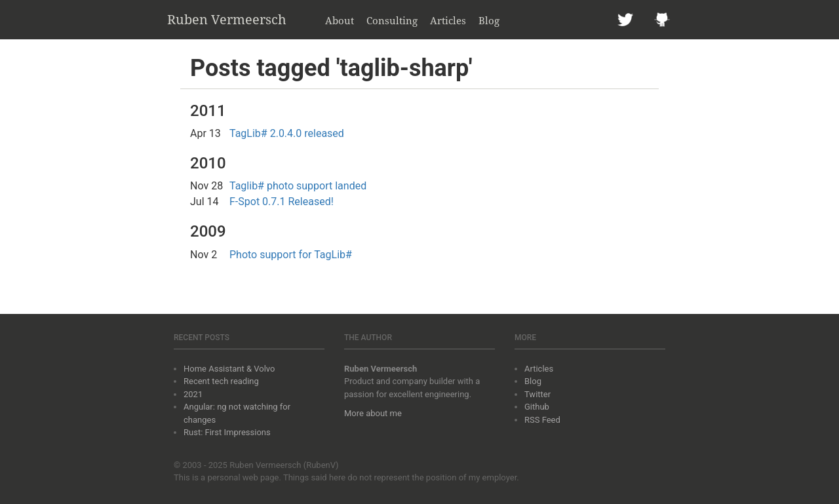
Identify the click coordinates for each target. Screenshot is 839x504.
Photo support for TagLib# (291, 255)
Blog (489, 20)
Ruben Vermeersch (227, 19)
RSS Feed (542, 420)
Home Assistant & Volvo (229, 369)
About (340, 20)
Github (537, 407)
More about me (373, 413)
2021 (193, 394)
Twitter (537, 394)
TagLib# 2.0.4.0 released (287, 133)
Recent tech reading (221, 381)
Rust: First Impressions (227, 432)
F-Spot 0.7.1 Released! (282, 202)
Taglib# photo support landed (298, 186)
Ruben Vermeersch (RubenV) (284, 465)
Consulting (392, 20)
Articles (448, 20)
